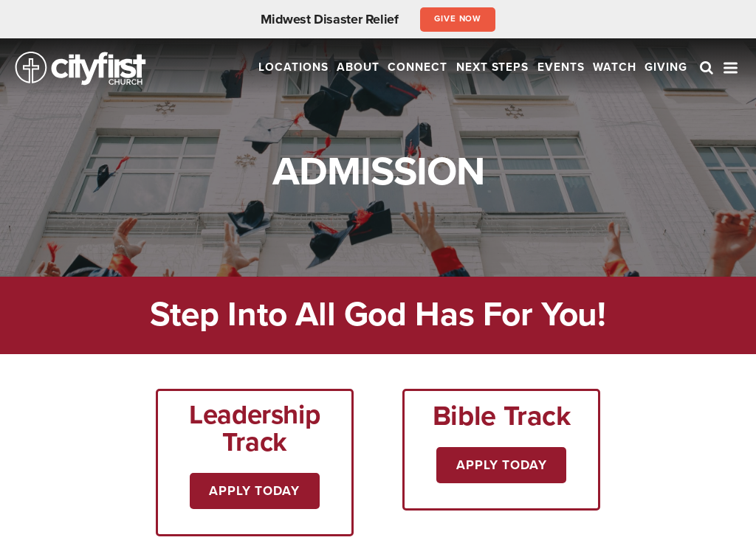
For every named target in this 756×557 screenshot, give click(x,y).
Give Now (458, 18)
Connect (417, 67)
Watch (615, 67)
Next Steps (493, 67)
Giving (666, 67)
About (358, 67)
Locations (293, 67)
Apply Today (254, 491)
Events (561, 67)
